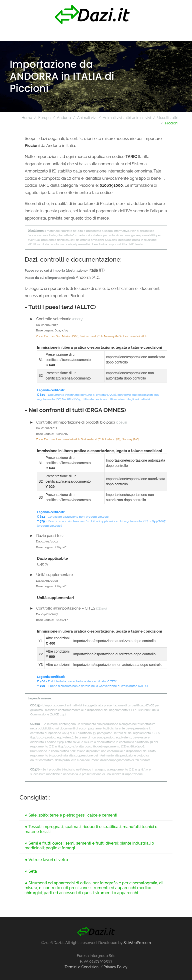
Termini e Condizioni (82, 967)
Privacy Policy (115, 967)
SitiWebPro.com (137, 943)
